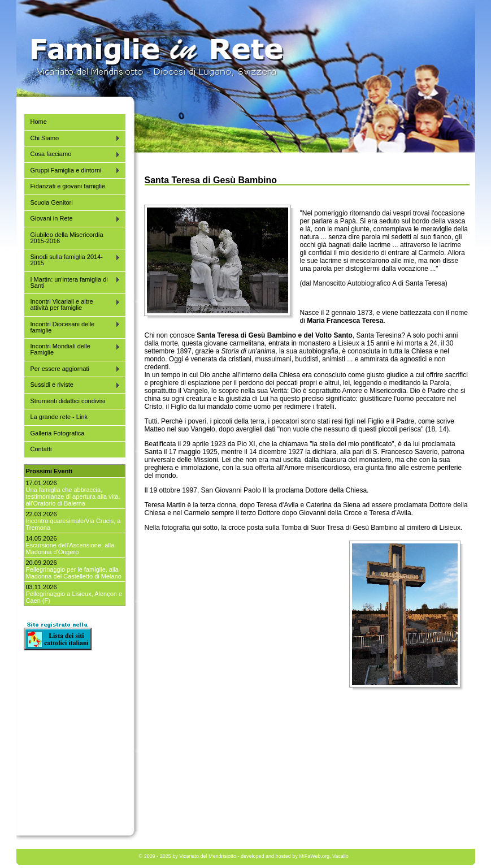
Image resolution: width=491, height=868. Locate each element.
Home (39, 122)
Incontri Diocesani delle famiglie (72, 327)
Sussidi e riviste (72, 385)
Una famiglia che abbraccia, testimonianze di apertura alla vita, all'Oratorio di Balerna (73, 496)
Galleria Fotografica (58, 433)
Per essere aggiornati (72, 369)
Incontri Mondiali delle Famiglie (72, 349)
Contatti (41, 449)
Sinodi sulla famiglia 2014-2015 (72, 260)
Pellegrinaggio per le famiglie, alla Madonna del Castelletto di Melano (74, 573)
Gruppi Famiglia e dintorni (72, 170)
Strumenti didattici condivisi (68, 401)
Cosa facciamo (72, 154)
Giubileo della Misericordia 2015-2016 (67, 238)
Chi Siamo (72, 138)
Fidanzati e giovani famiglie (68, 186)
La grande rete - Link (59, 417)
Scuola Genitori (52, 202)
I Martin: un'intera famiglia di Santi (72, 282)
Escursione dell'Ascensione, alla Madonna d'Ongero (70, 549)
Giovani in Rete (72, 219)
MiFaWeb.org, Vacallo (324, 856)
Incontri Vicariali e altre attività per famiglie (72, 305)
